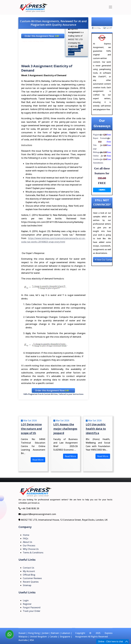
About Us (27, 542)
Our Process (29, 546)
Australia (23, 640)
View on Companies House (76, 50)
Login (26, 600)
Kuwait (22, 633)
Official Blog (29, 575)
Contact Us (28, 568)
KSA (32, 640)
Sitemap (27, 585)
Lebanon (66, 633)
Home (26, 535)
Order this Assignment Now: (42, 36)
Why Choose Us (31, 549)
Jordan (45, 633)
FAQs (26, 538)
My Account (29, 571)
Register (27, 604)
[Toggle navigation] (110, 7)
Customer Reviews (32, 578)
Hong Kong (34, 633)
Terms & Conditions (33, 553)
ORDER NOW (102, 190)
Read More (38, 460)
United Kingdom (38, 637)
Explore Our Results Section (103, 22)
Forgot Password (32, 607)
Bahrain (55, 633)
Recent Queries (31, 582)
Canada (53, 637)
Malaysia (23, 637)
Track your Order (32, 611)
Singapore (65, 637)
